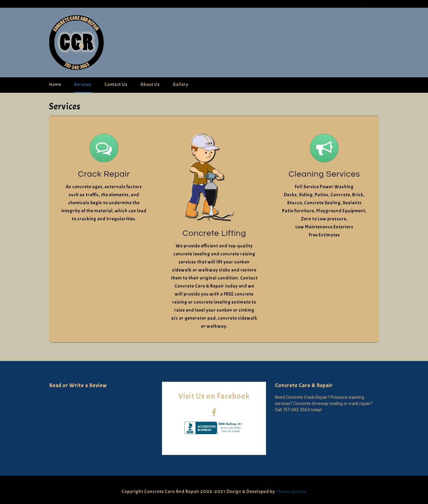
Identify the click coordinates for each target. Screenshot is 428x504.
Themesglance (291, 492)
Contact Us (116, 85)
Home (55, 85)
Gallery (181, 85)
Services (83, 85)
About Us (150, 85)
